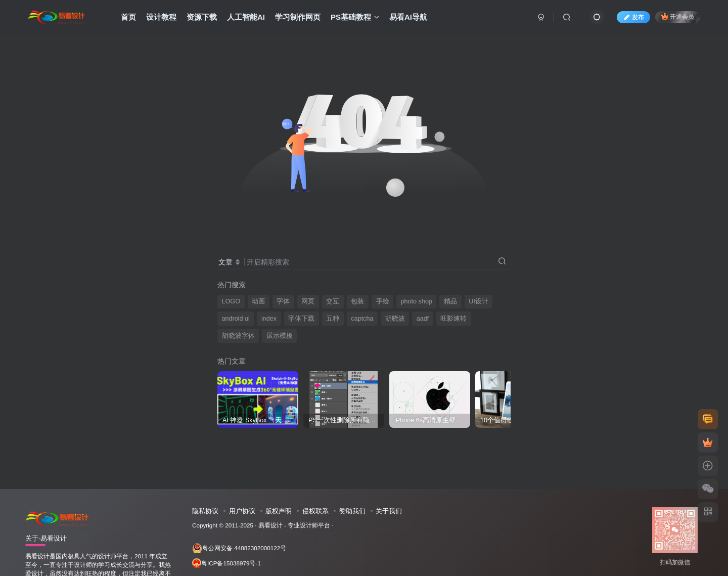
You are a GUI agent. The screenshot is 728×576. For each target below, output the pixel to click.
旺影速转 (453, 319)
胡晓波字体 (238, 336)
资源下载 (202, 17)
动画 (258, 301)
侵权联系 (315, 511)
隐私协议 (205, 511)
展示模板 (280, 336)
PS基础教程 (355, 17)
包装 (357, 301)
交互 (333, 301)
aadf (423, 319)
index (269, 319)
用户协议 (242, 511)
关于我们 (389, 511)
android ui (236, 319)
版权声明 (279, 511)
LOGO (231, 301)
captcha (362, 319)
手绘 (383, 301)
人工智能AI (246, 17)
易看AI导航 (408, 17)
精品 (450, 301)
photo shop (417, 301)
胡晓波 (395, 319)
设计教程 (161, 17)
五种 (333, 319)
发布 (633, 17)
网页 (308, 301)
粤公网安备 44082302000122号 (239, 548)
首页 (128, 17)
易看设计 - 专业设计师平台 (294, 525)
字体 (283, 301)
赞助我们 (352, 511)
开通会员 (678, 16)
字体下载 (301, 319)
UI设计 (479, 301)
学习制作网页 (298, 17)
